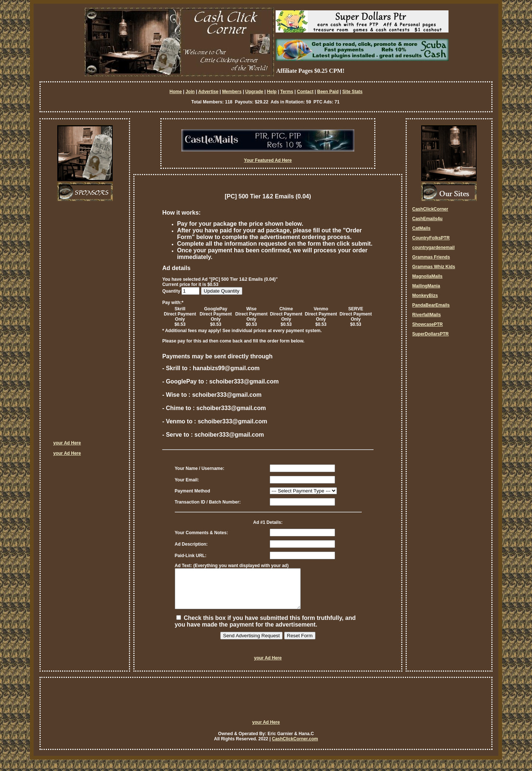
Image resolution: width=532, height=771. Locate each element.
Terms (287, 92)
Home (176, 92)
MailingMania (426, 286)
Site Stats (353, 92)
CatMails (421, 228)
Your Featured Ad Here (268, 160)
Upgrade (254, 92)
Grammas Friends (431, 257)
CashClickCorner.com (295, 747)
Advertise (208, 92)
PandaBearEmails (431, 305)
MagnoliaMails (427, 276)
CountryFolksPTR (431, 238)
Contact (305, 92)
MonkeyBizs (425, 296)
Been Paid (328, 92)
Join (190, 92)
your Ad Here (67, 443)
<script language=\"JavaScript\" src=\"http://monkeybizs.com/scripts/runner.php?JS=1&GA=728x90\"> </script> (266, 710)
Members (232, 92)
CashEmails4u (427, 219)
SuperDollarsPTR (431, 334)
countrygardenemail (434, 248)
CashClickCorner (430, 209)
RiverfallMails (427, 315)
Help (272, 92)
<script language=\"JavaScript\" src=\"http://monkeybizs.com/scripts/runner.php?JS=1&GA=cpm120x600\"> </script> (83, 323)
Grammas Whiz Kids (434, 267)
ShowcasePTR (428, 324)
